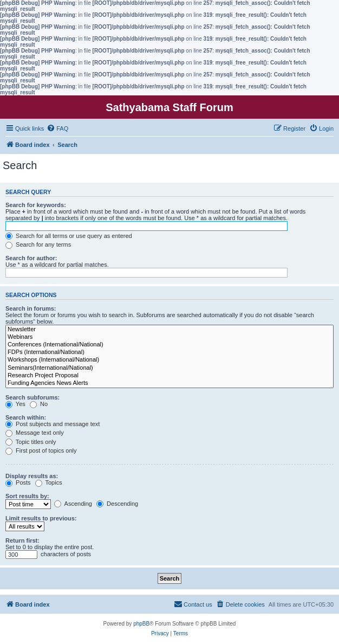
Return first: (22, 540)
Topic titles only (31, 442)
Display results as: (32, 476)
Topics (49, 482)
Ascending (73, 504)
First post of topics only (41, 450)
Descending (117, 504)
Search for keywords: (36, 205)
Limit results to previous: (41, 518)
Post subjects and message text (53, 424)
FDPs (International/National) (169, 352)
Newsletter (169, 330)
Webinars (169, 337)
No (39, 404)
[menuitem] (57, 128)
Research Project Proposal (169, 376)
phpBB (141, 624)
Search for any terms (38, 244)
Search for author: (31, 258)
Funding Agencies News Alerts (169, 383)
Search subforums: (32, 397)
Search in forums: (31, 308)
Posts (18, 482)
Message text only (35, 433)
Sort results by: (27, 496)
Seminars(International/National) (169, 368)
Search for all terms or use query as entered (69, 236)
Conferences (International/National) (169, 345)
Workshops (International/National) (169, 360)
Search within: (26, 417)
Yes (15, 404)
